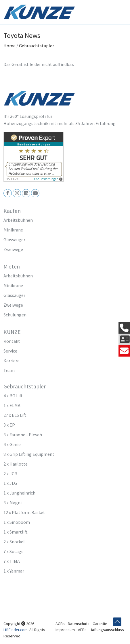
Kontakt (12, 341)
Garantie (100, 624)
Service (10, 351)
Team (9, 370)
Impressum (65, 630)
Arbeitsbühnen (18, 220)
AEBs (82, 630)
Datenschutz (79, 624)
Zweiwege (13, 249)
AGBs (60, 624)
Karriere (12, 361)
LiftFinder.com (16, 630)
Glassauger (14, 240)
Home (9, 46)
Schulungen (15, 315)
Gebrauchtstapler (37, 46)
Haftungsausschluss (107, 630)
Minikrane (13, 230)
